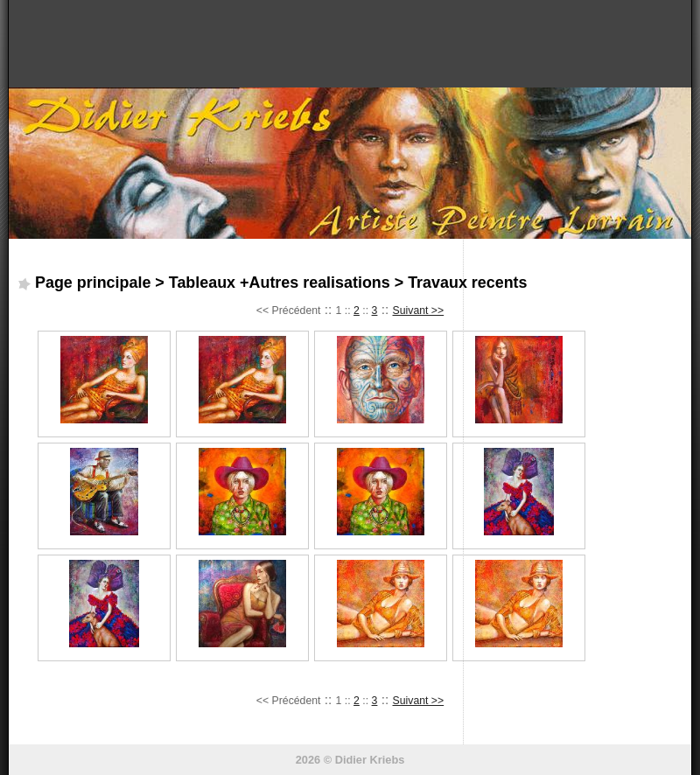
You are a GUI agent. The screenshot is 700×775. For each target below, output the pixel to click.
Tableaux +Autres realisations (280, 283)
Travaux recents (467, 283)
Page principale (93, 283)
